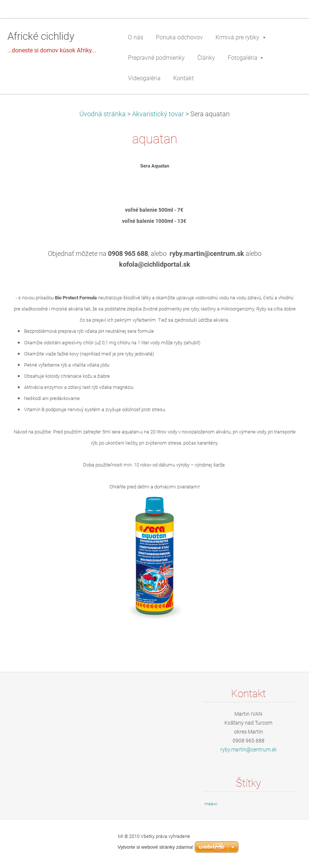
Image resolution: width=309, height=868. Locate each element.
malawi (211, 804)
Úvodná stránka (103, 114)
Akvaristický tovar (158, 114)
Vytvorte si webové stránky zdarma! (156, 847)
